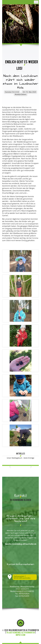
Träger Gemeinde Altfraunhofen (20, 632)
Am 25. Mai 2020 (29, 92)
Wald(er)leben (21, 94)
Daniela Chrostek (12, 92)
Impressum (20, 635)
